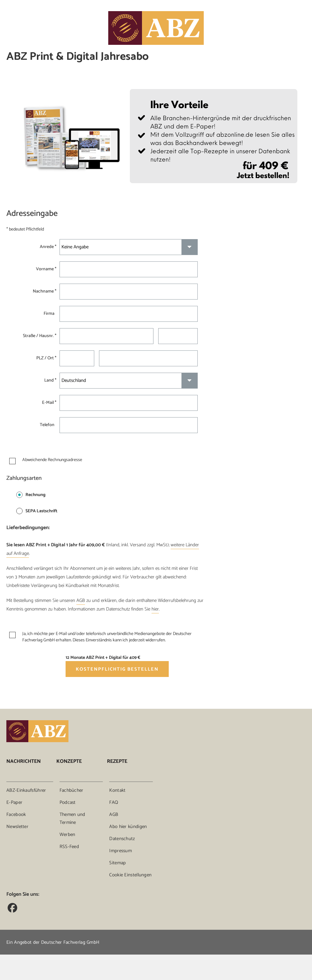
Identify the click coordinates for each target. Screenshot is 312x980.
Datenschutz (122, 839)
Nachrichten (24, 761)
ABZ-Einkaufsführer (26, 790)
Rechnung (31, 495)
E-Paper (14, 802)
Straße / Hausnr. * (40, 336)
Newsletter (17, 827)
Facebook (16, 814)
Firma (50, 314)
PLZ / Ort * (46, 358)
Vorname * (46, 269)
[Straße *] (106, 336)
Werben (67, 835)
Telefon (48, 425)
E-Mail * (49, 403)
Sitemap (117, 863)
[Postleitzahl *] (77, 358)
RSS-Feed (69, 847)
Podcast (68, 802)
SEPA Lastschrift (37, 511)
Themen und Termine (72, 818)
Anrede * (48, 247)
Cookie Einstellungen (130, 875)
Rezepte (117, 761)
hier (155, 609)
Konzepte (69, 761)
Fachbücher (71, 790)
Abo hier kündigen (128, 827)
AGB (81, 600)
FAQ (114, 802)
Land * (50, 381)
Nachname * (45, 292)
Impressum (121, 851)
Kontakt (117, 790)
